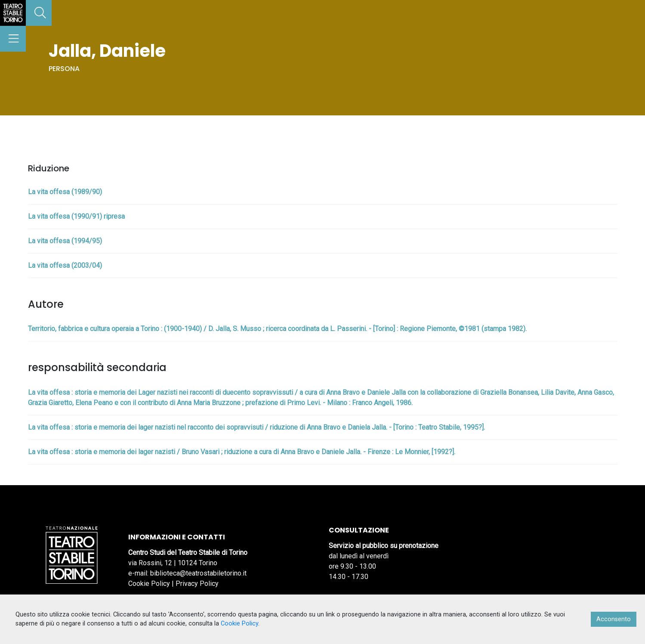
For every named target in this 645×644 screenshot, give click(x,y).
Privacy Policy (197, 584)
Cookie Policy (149, 584)
